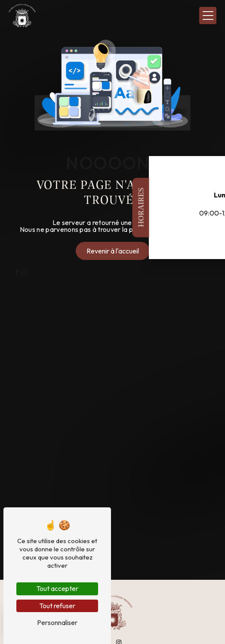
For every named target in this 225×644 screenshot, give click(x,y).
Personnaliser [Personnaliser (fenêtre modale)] (57, 622)
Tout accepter (57, 588)
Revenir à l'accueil (113, 251)
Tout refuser (57, 606)
